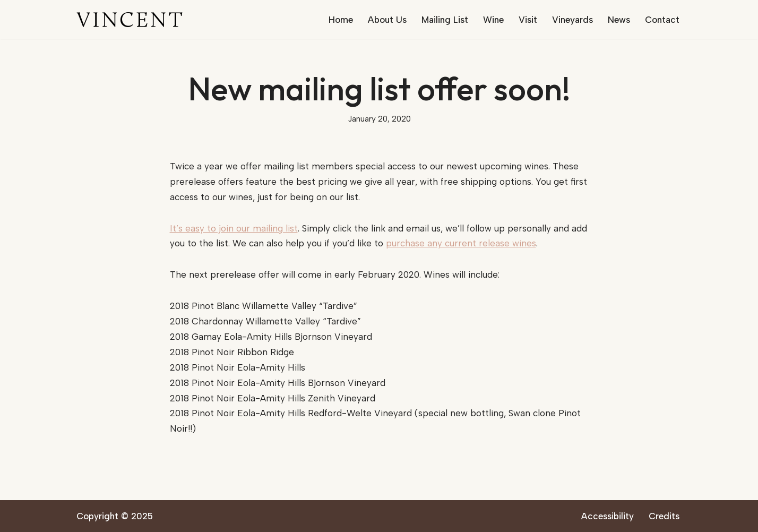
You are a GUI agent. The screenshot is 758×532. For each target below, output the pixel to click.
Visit (528, 20)
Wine (493, 20)
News (619, 20)
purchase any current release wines (461, 243)
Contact (662, 20)
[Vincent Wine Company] (130, 20)
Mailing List (445, 20)
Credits (664, 516)
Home (341, 20)
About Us (387, 20)
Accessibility (608, 516)
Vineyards (572, 20)
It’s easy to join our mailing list (234, 228)
